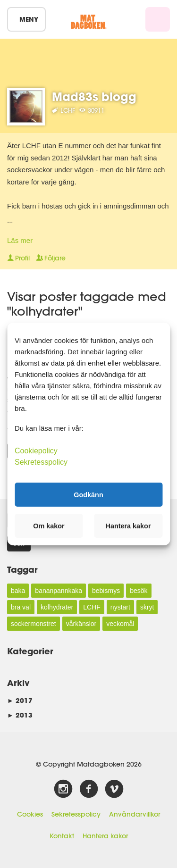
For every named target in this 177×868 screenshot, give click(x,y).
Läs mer (20, 240)
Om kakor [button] (49, 526)
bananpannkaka (59, 591)
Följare (51, 258)
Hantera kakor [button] (128, 526)
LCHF (92, 607)
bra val (21, 607)
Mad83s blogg (94, 96)
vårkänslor (81, 624)
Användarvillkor (135, 814)
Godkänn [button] (88, 494)
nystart (120, 607)
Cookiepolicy (36, 451)
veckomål (120, 624)
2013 (20, 715)
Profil (18, 258)
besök (139, 591)
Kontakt (62, 836)
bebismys (106, 591)
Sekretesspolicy (76, 814)
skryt (147, 607)
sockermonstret (34, 624)
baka (18, 591)
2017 (20, 700)
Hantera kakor (105, 836)
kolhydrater (57, 607)
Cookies (30, 814)
